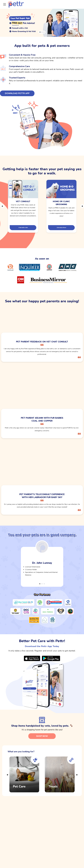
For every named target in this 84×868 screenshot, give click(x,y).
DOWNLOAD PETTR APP (17, 93)
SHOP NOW (42, 736)
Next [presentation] (82, 206)
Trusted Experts (17, 78)
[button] (40, 32)
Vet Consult (23, 201)
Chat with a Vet (23, 228)
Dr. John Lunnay (42, 563)
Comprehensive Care (19, 66)
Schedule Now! (61, 228)
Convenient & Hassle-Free (22, 55)
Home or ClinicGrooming (61, 203)
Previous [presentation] (2, 206)
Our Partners (42, 594)
